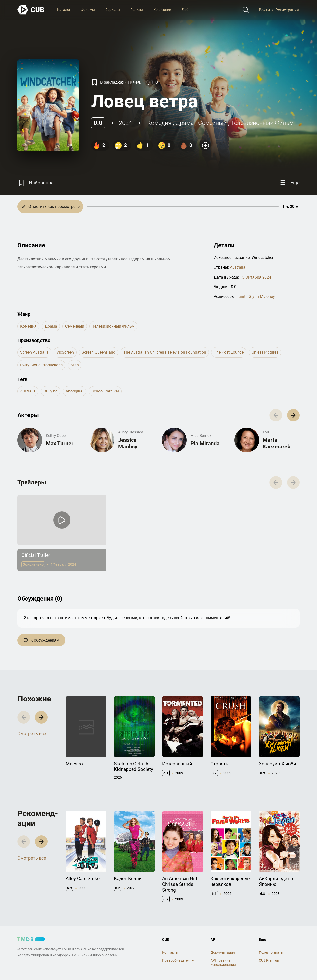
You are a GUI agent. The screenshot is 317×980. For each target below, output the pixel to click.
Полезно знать (271, 952)
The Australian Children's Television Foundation (165, 352)
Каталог (64, 10)
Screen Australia (34, 352)
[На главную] (31, 10)
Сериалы (113, 10)
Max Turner (60, 443)
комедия (159, 123)
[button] (293, 415)
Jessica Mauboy (128, 443)
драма (185, 123)
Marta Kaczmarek (277, 443)
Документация (223, 952)
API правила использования (223, 963)
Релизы (137, 10)
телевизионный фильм (262, 123)
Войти (264, 10)
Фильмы (88, 10)
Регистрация (287, 10)
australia (28, 391)
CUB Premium (269, 960)
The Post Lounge (229, 352)
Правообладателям (178, 960)
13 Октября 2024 (256, 277)
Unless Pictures (265, 352)
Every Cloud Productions (41, 365)
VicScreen (65, 352)
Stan (75, 365)
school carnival (105, 391)
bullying (51, 391)
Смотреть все (32, 734)
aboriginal (75, 391)
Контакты (170, 952)
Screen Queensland (99, 352)
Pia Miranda (205, 443)
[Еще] (289, 183)
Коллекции (162, 10)
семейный (212, 123)
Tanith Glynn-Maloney (256, 296)
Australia (238, 267)
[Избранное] (35, 183)
